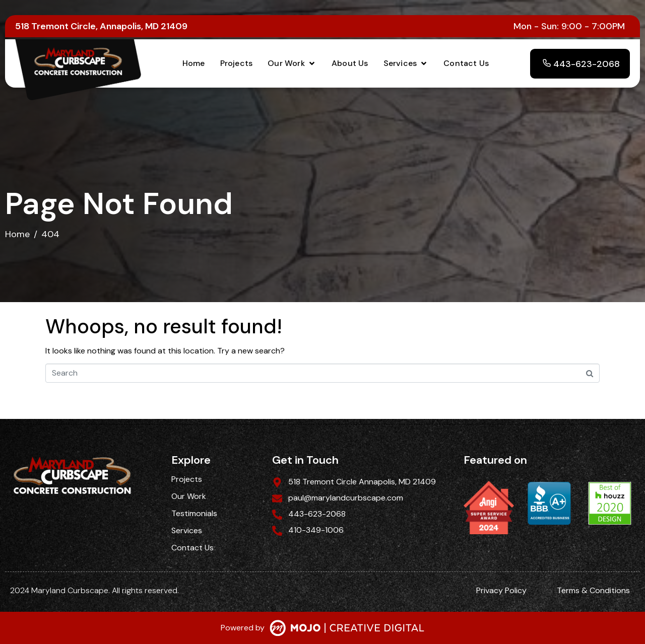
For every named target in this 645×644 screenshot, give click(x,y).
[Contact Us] (466, 63)
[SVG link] (347, 629)
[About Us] (350, 63)
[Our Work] (292, 63)
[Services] (406, 63)
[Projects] (237, 63)
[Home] (194, 63)
